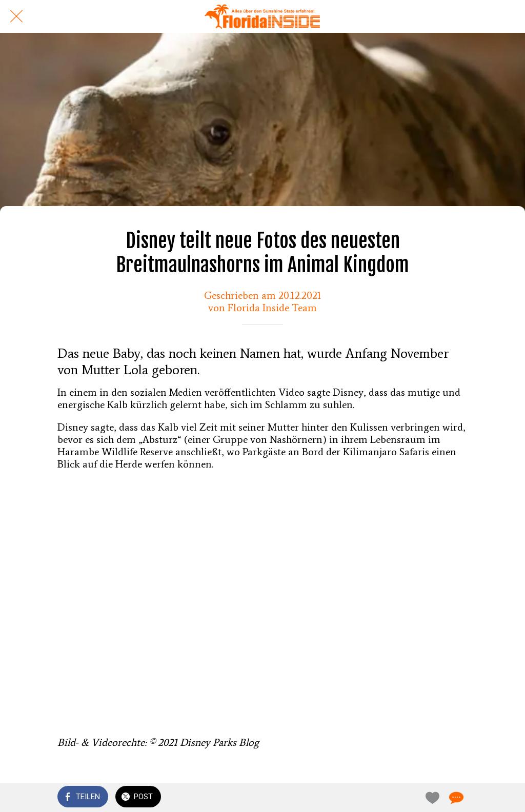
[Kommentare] (455, 798)
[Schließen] (16, 16)
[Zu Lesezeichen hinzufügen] (431, 798)
